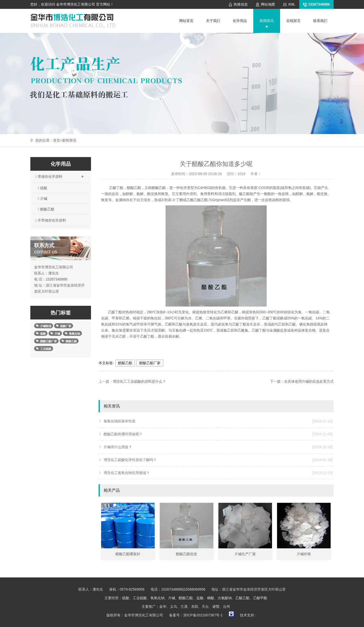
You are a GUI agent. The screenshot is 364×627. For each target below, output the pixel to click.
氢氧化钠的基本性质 (218, 421)
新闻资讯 (267, 21)
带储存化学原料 (59, 175)
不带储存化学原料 (50, 220)
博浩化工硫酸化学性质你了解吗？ (218, 460)
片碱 (43, 199)
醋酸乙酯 (46, 209)
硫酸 (43, 188)
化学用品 (240, 21)
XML (292, 4)
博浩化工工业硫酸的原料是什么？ (139, 381)
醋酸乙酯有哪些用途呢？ (218, 434)
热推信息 (241, 4)
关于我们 (213, 21)
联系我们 (320, 21)
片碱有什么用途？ (218, 447)
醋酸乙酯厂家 (150, 363)
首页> (58, 140)
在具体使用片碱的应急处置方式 (309, 381)
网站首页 (186, 21)
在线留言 (293, 21)
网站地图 (268, 4)
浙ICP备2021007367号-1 (203, 615)
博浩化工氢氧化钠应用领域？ (218, 473)
